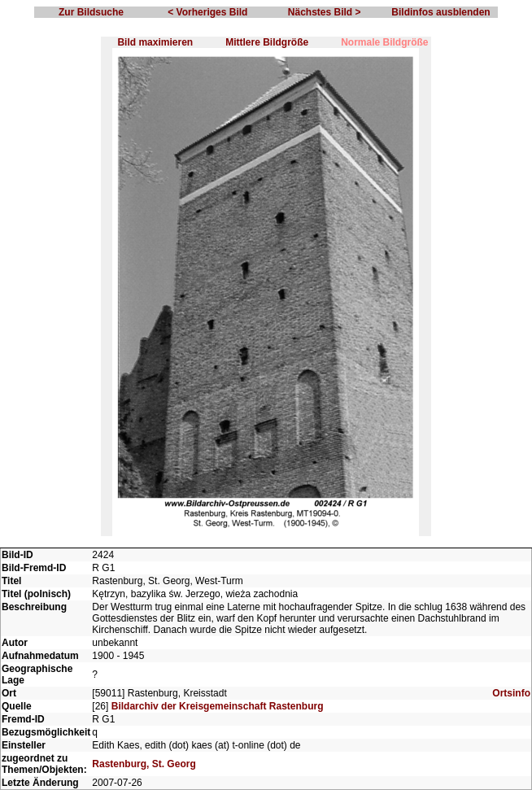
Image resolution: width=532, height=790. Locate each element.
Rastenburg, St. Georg (144, 764)
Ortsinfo (511, 693)
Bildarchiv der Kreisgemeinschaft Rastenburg (218, 706)
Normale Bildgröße (384, 42)
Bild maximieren (155, 42)
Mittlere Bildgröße (267, 42)
